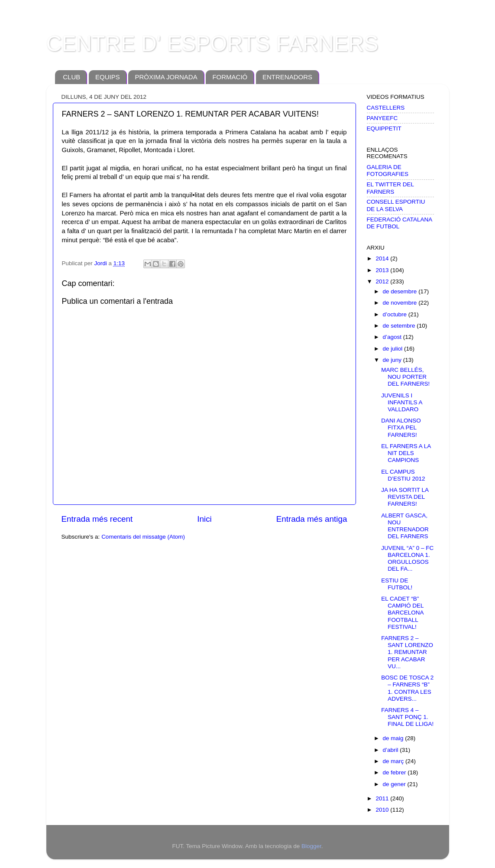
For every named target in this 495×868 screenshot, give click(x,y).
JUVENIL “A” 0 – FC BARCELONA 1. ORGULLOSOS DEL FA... (407, 559)
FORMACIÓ (230, 77)
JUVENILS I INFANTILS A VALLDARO (402, 402)
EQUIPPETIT (384, 128)
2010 (383, 810)
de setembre (400, 326)
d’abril (391, 750)
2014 (383, 258)
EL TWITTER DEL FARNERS (390, 188)
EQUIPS (108, 77)
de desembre (401, 291)
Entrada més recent (97, 519)
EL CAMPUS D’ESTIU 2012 (403, 475)
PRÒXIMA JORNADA (166, 77)
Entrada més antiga (312, 519)
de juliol (394, 349)
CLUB (71, 77)
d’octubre (396, 314)
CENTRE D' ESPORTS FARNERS (212, 44)
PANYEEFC (382, 118)
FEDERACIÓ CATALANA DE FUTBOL (400, 223)
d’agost (393, 337)
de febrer (395, 772)
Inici (204, 519)
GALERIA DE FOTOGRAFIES (388, 171)
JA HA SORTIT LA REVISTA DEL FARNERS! (405, 497)
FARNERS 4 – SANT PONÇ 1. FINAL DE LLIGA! (407, 717)
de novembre (401, 303)
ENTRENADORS (287, 77)
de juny (393, 360)
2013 (383, 270)
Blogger (311, 846)
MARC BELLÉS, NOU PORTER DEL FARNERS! (405, 377)
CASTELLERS (386, 108)
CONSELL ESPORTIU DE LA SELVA (396, 205)
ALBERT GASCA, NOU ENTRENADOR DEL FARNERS (405, 526)
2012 (383, 281)
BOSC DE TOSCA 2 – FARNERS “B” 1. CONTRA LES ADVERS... (407, 688)
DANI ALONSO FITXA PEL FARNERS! (401, 427)
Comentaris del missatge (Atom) (143, 537)
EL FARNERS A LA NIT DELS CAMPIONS (406, 453)
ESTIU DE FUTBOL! (397, 584)
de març (394, 761)
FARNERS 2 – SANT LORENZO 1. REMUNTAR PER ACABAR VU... (407, 652)
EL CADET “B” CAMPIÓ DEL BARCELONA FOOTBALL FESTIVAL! (402, 613)
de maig (394, 738)
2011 (383, 798)
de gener (395, 784)
